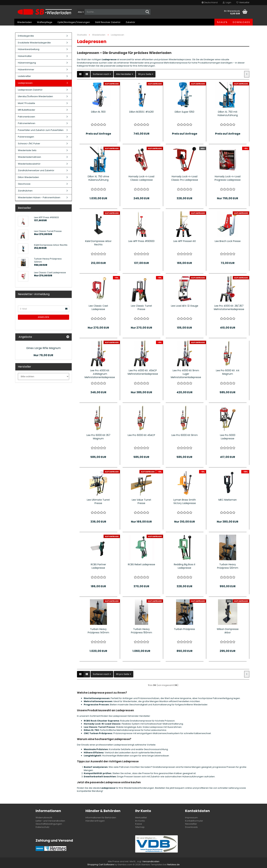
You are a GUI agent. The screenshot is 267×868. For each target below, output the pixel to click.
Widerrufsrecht (44, 818)
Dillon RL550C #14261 (141, 112)
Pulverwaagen (26, 137)
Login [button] (227, 2)
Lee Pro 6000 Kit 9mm (185, 435)
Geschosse (24, 184)
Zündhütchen (25, 191)
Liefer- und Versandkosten (50, 821)
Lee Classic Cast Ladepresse (98, 307)
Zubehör (130, 22)
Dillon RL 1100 (98, 112)
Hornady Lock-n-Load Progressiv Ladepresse (228, 178)
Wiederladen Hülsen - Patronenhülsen (39, 197)
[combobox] (102, 74)
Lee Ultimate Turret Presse (98, 501)
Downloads (241, 22)
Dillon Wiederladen (28, 177)
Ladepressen (25, 83)
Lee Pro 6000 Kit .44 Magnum (228, 372)
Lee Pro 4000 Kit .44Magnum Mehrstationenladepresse (100, 374)
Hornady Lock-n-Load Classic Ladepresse (141, 178)
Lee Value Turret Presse (142, 501)
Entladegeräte (26, 36)
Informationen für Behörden (101, 818)
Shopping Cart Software (101, 865)
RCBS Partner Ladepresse (98, 566)
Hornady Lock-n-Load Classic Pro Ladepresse (185, 178)
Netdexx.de (173, 865)
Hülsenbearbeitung (29, 49)
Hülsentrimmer (26, 70)
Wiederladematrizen (29, 157)
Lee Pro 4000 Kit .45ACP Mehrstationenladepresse (143, 372)
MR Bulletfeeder (27, 110)
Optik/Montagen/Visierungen (74, 22)
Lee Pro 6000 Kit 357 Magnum (98, 437)
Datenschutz (42, 827)
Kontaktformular (194, 821)
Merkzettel (243, 2)
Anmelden (44, 317)
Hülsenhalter (25, 56)
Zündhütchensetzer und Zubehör (36, 170)
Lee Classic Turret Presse (142, 307)
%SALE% (222, 22)
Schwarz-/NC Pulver (29, 144)
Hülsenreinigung (27, 63)
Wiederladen (25, 22)
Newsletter (191, 824)
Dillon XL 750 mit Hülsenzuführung (228, 113)
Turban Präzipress (184, 629)
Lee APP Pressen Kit (185, 241)
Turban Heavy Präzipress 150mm (142, 631)
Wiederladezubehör (29, 164)
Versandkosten (151, 861)
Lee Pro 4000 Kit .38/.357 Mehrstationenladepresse (229, 307)
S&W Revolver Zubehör (108, 22)
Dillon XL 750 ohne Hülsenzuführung (98, 178)
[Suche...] (81, 12)
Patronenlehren (27, 123)
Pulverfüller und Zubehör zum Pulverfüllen (41, 130)
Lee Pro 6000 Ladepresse (228, 437)
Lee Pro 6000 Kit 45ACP (141, 435)
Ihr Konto (140, 821)
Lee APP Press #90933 (141, 241)
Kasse (139, 824)
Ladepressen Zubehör (30, 90)
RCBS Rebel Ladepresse (142, 564)
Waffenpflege (45, 22)
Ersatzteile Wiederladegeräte (34, 43)
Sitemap (140, 827)
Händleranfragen (95, 821)
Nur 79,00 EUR (43, 355)
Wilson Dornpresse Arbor (228, 631)
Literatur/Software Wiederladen (35, 96)
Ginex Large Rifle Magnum (43, 348)
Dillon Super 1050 (184, 112)
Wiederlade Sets (27, 150)
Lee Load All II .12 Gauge (185, 306)
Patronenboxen (26, 117)
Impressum (191, 818)
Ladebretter (24, 76)
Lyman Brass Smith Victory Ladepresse (185, 501)
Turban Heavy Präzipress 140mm (98, 631)
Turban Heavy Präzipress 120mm (228, 566)
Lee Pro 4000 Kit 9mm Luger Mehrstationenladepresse (186, 374)
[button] (210, 3)
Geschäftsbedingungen (49, 824)
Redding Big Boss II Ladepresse (184, 566)
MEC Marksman (228, 500)
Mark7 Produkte (26, 103)
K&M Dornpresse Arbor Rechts (98, 243)
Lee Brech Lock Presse (228, 241)
